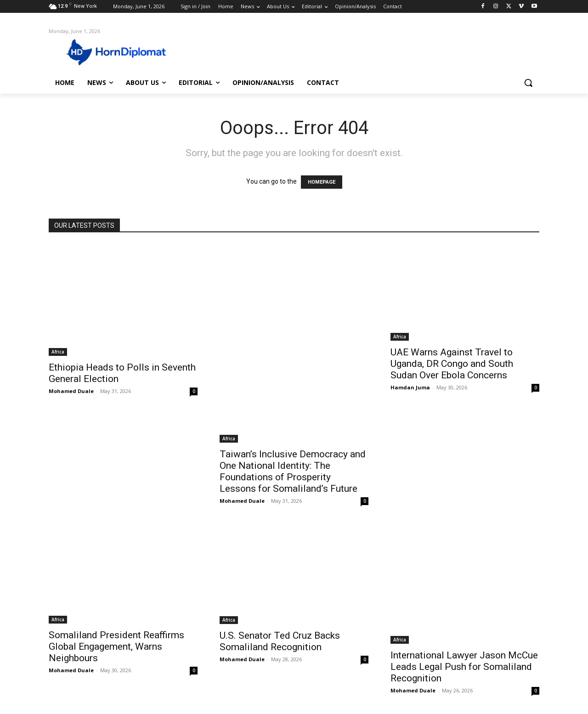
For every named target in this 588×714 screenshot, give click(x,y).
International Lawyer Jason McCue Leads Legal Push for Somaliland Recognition (464, 667)
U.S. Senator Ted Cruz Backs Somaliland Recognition (280, 641)
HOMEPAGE (322, 182)
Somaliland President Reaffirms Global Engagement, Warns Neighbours (116, 647)
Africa (58, 352)
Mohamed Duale (71, 391)
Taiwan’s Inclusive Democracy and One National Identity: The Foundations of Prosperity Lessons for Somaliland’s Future (293, 471)
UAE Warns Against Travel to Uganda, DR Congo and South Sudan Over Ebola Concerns (452, 364)
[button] (528, 83)
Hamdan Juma (410, 387)
